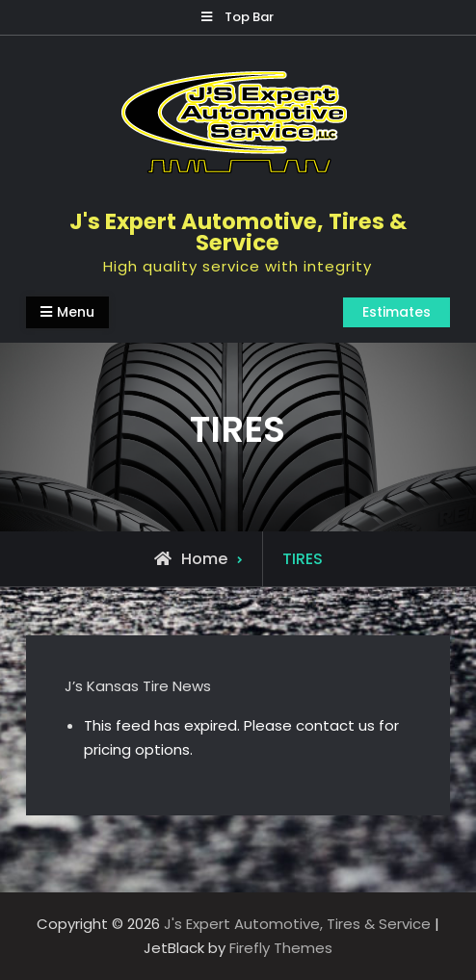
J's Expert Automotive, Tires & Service (238, 232)
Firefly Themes (281, 948)
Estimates (397, 312)
